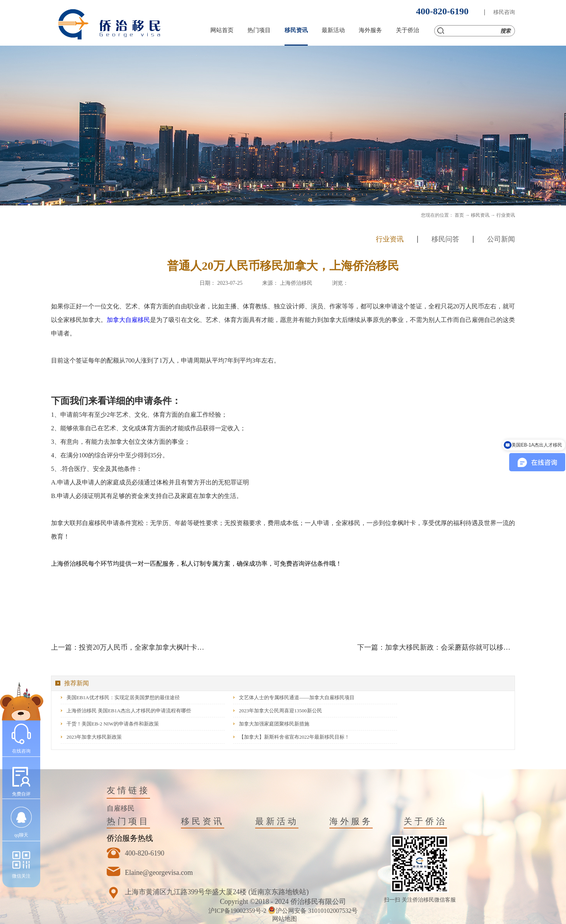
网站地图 (283, 919)
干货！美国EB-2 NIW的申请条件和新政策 (113, 724)
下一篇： (436, 647)
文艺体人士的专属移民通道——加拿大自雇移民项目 (297, 697)
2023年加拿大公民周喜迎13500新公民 (280, 711)
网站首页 (222, 30)
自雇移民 (121, 808)
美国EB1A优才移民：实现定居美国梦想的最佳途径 (123, 697)
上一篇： (130, 647)
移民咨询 (504, 12)
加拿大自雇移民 (128, 320)
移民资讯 (480, 215)
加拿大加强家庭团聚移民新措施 (274, 724)
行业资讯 (506, 215)
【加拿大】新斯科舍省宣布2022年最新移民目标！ (294, 737)
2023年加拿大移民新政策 (94, 737)
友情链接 (128, 790)
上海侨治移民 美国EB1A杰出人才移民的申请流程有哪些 (129, 711)
